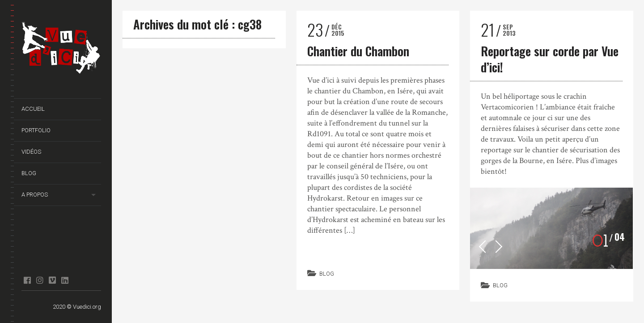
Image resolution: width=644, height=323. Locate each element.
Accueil (33, 109)
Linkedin (65, 280)
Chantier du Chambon (358, 51)
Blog (29, 173)
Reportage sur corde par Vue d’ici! (550, 59)
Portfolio (36, 130)
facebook (27, 280)
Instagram (40, 280)
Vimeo (52, 280)
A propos (35, 195)
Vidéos (31, 152)
